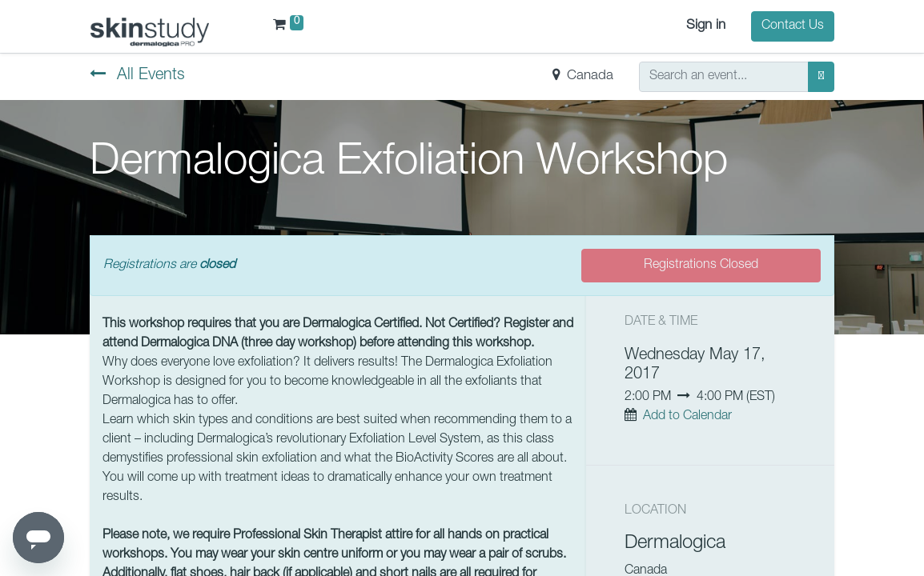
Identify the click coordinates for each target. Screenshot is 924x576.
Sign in (706, 26)
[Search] (821, 77)
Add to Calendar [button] (687, 417)
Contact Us (793, 26)
